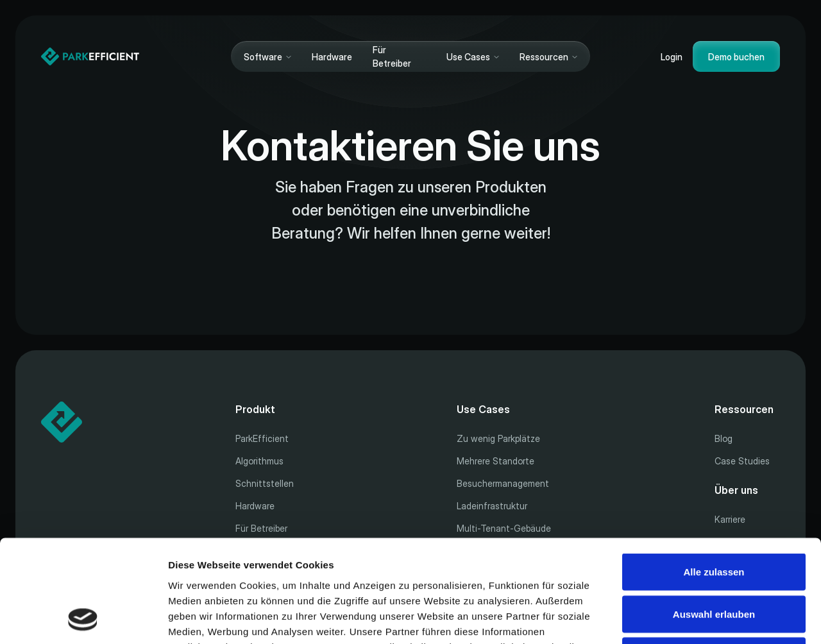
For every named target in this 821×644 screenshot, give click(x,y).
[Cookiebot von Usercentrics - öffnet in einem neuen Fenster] (83, 619)
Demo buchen (736, 57)
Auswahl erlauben (714, 518)
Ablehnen (714, 560)
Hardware (332, 57)
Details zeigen (682, 619)
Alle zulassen (714, 476)
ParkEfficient (262, 438)
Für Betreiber (392, 56)
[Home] (90, 56)
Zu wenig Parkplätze (498, 438)
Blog (724, 438)
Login (672, 57)
